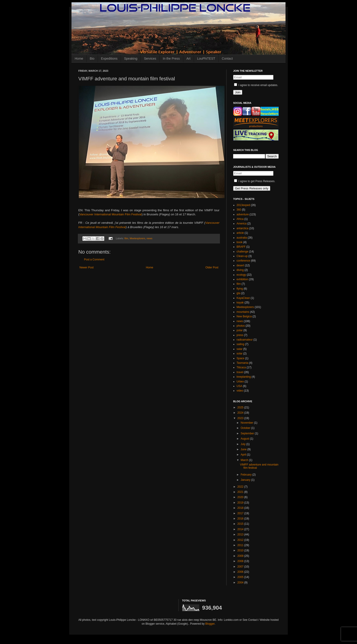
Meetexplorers (137, 238)
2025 (241, 407)
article (240, 233)
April (244, 455)
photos (241, 326)
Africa (240, 219)
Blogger (210, 624)
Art (189, 59)
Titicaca (241, 367)
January (246, 480)
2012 (241, 540)
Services (150, 59)
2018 (241, 508)
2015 (241, 524)
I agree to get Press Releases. (255, 181)
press (240, 335)
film (126, 238)
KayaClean (243, 298)
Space (240, 358)
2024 (241, 413)
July (244, 444)
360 (239, 210)
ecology (241, 275)
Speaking (131, 59)
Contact (227, 59)
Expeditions (109, 59)
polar (240, 330)
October (246, 428)
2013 (241, 535)
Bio (92, 59)
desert (240, 265)
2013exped (243, 205)
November (247, 423)
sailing (240, 344)
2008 (241, 561)
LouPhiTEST (206, 59)
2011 (241, 545)
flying (240, 289)
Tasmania (242, 363)
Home (79, 59)
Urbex (240, 382)
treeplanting (244, 377)
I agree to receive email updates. (256, 85)
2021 (241, 492)
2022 (241, 487)
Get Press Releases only (252, 188)
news (149, 238)
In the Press (171, 59)
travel (240, 372)
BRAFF (241, 247)
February (246, 475)
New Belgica (244, 316)
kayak (240, 303)
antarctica (242, 228)
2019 (241, 503)
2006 (241, 572)
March (245, 460)
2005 (241, 577)
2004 (241, 583)
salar (240, 349)
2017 (241, 513)
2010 (241, 550)
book (240, 242)
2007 (241, 567)
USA (239, 386)
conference (243, 261)
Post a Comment (94, 260)
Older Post (212, 267)
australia (242, 238)
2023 (241, 418)
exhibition (242, 279)
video (240, 391)
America (242, 224)
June (244, 449)
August (245, 439)
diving (240, 270)
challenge (242, 252)
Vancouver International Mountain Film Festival (110, 214)
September (248, 433)
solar (240, 354)
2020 (241, 497)
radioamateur (245, 340)
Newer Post (87, 267)
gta (238, 293)
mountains (243, 312)
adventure (243, 214)
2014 (241, 529)
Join (238, 92)
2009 (241, 556)
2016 (241, 519)
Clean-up (242, 256)
